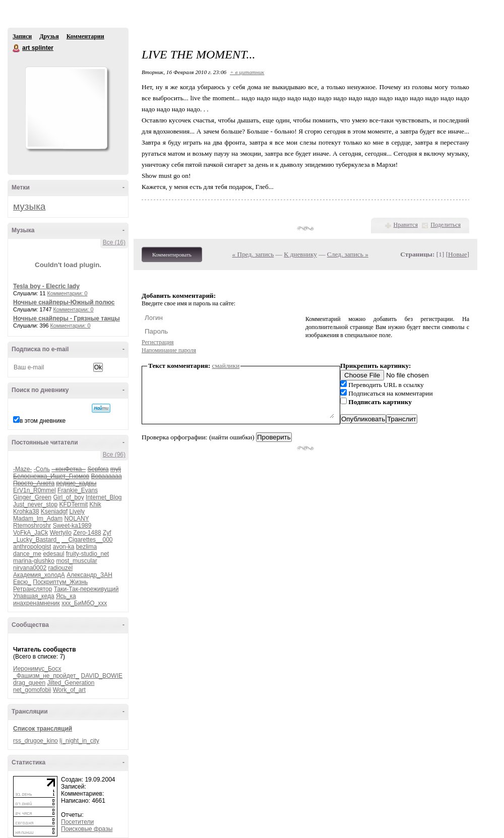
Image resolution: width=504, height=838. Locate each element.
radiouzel (60, 568)
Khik (95, 504)
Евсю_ (22, 582)
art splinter (17, 48)
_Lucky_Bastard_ (37, 540)
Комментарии (85, 36)
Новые (457, 254)
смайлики (226, 366)
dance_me (27, 554)
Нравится (406, 225)
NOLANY (76, 519)
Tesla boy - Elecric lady (46, 286)
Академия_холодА (39, 575)
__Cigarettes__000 (87, 540)
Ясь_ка (66, 596)
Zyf (107, 533)
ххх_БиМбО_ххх (84, 603)
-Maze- (22, 469)
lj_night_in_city (79, 741)
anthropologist (32, 547)
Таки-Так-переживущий (86, 589)
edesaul (53, 554)
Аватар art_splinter (66, 108)
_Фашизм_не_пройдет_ (46, 676)
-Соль (42, 469)
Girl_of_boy (68, 497)
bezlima (86, 547)
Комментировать (172, 254)
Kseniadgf (54, 511)
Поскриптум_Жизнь (60, 582)
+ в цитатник (247, 72)
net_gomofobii (32, 690)
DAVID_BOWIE (102, 676)
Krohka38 (26, 511)
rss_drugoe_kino (36, 741)
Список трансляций (43, 729)
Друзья (49, 36)
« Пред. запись (253, 254)
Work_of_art (69, 690)
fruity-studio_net (87, 554)
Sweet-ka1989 (72, 526)
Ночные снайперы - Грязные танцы (67, 318)
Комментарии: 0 (68, 293)
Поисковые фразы (87, 829)
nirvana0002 (30, 568)
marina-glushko (34, 561)
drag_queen (29, 683)
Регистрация (158, 342)
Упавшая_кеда (34, 596)
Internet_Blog (104, 497)
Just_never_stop (35, 504)
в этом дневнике (43, 421)
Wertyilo (61, 533)
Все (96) (114, 455)
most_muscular (76, 561)
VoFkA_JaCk (30, 533)
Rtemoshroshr (32, 526)
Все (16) (114, 242)
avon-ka (64, 547)
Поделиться (446, 225)
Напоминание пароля (169, 350)
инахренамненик (37, 603)
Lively (77, 511)
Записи (22, 36)
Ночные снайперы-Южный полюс (64, 302)
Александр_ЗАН (89, 575)
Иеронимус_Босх (37, 669)
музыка (29, 206)
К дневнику (300, 254)
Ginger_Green (32, 497)
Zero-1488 (87, 533)
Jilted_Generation (71, 683)
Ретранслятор (33, 589)
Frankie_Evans (78, 490)
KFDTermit (73, 504)
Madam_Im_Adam (38, 519)
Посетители (77, 822)
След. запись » (348, 254)
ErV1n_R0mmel (35, 490)
